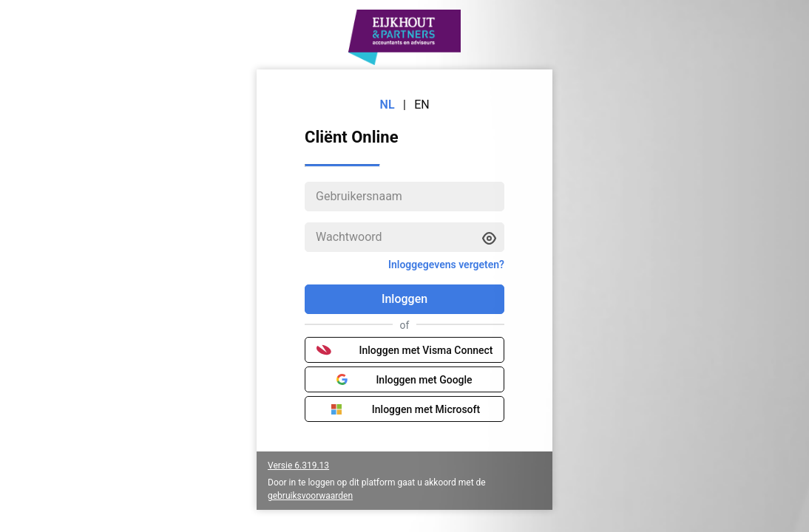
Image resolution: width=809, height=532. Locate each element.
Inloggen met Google (404, 380)
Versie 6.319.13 (298, 465)
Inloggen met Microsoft (404, 409)
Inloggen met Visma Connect (405, 350)
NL (387, 105)
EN (422, 105)
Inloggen (404, 299)
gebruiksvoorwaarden (310, 496)
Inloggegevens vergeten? (446, 265)
